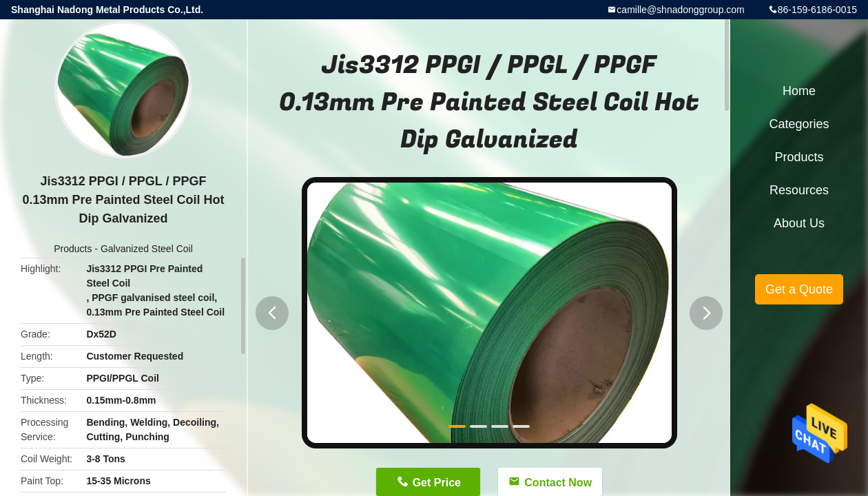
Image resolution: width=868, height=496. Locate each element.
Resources (799, 190)
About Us (799, 223)
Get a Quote (799, 289)
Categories (799, 124)
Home (799, 91)
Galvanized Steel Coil (147, 249)
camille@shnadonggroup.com (680, 10)
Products (73, 249)
